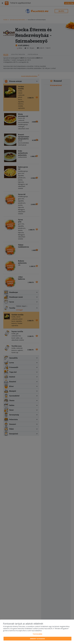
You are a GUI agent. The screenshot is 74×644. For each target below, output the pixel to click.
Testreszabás (37, 634)
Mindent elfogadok (37, 639)
